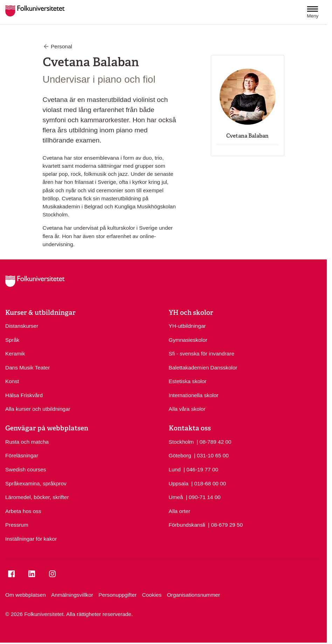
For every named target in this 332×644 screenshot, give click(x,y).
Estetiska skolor (188, 381)
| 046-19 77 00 (201, 469)
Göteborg (180, 455)
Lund (175, 469)
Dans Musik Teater (27, 368)
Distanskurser (22, 326)
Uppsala (179, 483)
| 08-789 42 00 (214, 441)
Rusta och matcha (27, 442)
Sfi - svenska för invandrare (202, 354)
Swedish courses (26, 469)
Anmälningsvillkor (72, 595)
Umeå (176, 497)
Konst (12, 381)
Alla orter (180, 511)
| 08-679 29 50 (225, 524)
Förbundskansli (187, 525)
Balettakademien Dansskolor (203, 368)
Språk (12, 340)
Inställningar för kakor (31, 539)
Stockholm (181, 442)
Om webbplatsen (26, 595)
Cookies (152, 595)
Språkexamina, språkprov (36, 483)
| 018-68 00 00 (209, 483)
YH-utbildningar (187, 326)
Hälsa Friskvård (24, 395)
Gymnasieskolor (188, 340)
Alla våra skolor (187, 409)
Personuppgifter (117, 595)
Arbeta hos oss (23, 511)
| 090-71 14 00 (203, 497)
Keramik (15, 354)
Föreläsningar (22, 455)
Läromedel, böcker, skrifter (37, 497)
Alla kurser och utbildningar (38, 409)
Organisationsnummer (194, 595)
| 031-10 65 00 (211, 455)
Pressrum (17, 525)
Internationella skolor (194, 395)
